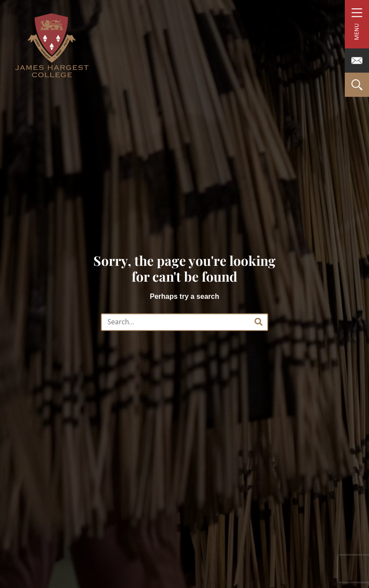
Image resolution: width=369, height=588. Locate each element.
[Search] (258, 322)
